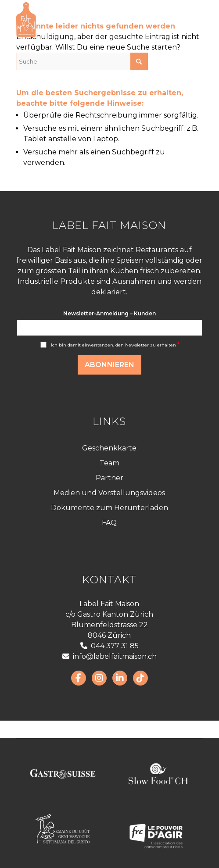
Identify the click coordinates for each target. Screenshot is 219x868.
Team (109, 463)
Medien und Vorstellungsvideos (109, 493)
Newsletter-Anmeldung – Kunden (109, 313)
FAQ (109, 523)
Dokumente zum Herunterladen (109, 508)
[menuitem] (191, 20)
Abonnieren (109, 365)
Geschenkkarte (109, 448)
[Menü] (191, 20)
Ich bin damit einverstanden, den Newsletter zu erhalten (115, 345)
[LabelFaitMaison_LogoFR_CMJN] (91, 20)
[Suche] (82, 61)
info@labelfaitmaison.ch (109, 656)
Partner (109, 478)
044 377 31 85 (109, 646)
